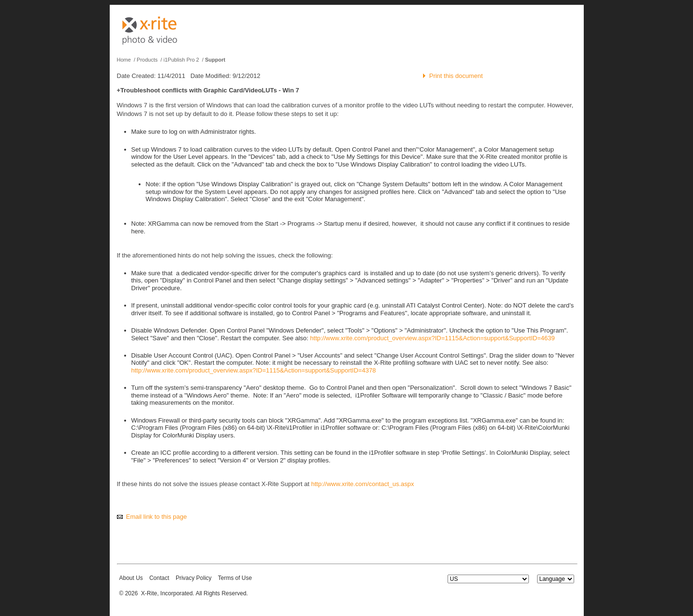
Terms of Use (235, 578)
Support (215, 60)
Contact (159, 578)
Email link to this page (156, 517)
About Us (131, 578)
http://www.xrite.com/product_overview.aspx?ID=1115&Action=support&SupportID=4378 (254, 370)
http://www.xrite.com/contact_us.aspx (362, 484)
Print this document (456, 76)
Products (147, 60)
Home (124, 60)
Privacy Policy (194, 578)
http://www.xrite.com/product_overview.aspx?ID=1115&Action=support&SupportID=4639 (432, 338)
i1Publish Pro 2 (181, 60)
